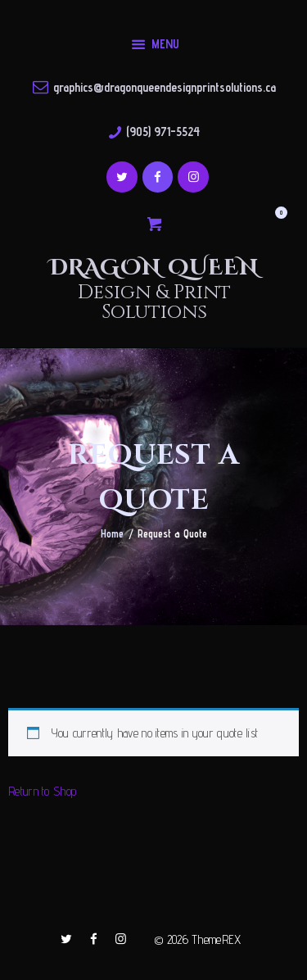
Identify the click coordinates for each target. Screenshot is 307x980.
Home (112, 533)
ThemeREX (216, 939)
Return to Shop (42, 791)
